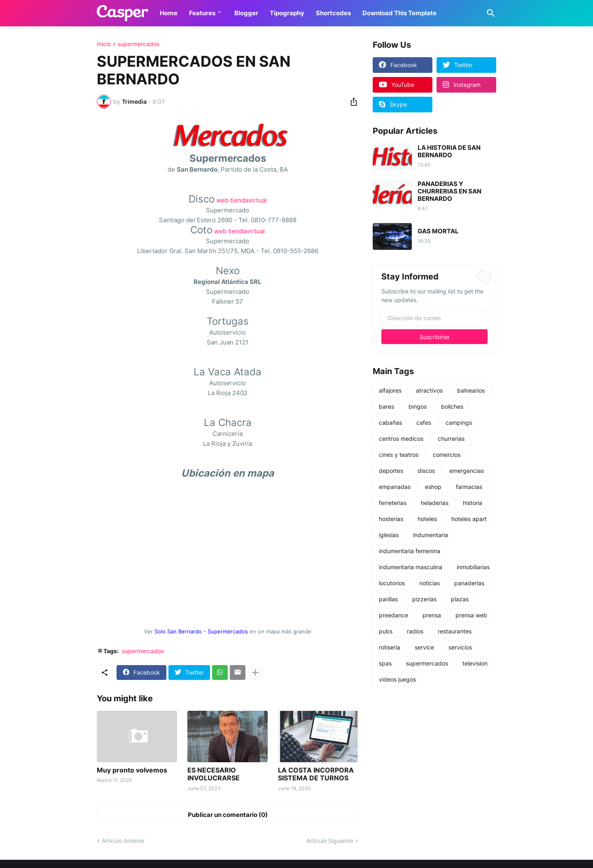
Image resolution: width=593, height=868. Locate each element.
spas (385, 663)
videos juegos (397, 679)
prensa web (471, 615)
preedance (393, 615)
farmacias (469, 487)
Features (202, 13)
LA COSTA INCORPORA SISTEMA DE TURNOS (316, 774)
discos (426, 471)
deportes (391, 471)
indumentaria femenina (410, 551)
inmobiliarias (473, 567)
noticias (430, 583)
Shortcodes (333, 13)
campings (459, 422)
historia (473, 503)
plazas (460, 599)
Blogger (246, 13)
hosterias (391, 519)
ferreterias (393, 503)
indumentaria (431, 535)
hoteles (427, 519)
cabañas (390, 422)
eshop (433, 487)
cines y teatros (399, 455)
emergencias (467, 471)
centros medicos (401, 439)
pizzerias (424, 599)
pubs (386, 631)
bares (386, 406)
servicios (460, 647)
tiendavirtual (249, 200)
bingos (418, 406)
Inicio (104, 44)
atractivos (429, 390)
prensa (432, 615)
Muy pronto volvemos (132, 770)
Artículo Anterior (123, 841)
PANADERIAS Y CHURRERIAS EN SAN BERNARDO (449, 191)
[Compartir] (351, 102)
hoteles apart (469, 519)
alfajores (390, 390)
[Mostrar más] (255, 673)
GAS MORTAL (438, 231)
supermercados (138, 44)
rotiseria (390, 647)
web (222, 200)
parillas (388, 599)
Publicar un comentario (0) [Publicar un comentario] (228, 815)
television (475, 663)
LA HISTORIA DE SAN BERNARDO (449, 151)
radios (415, 631)
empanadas (395, 487)
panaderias (469, 583)
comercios (447, 455)
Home (169, 13)
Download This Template (399, 13)
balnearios (471, 390)
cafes (424, 422)
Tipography (287, 13)
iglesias (389, 535)
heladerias (435, 503)
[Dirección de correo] (434, 318)
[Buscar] (489, 13)
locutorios (392, 583)
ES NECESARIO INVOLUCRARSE (214, 774)
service (424, 647)
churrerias (451, 439)
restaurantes (455, 631)
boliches (452, 406)
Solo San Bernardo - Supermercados (201, 632)
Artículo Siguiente (330, 841)
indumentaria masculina (411, 567)
